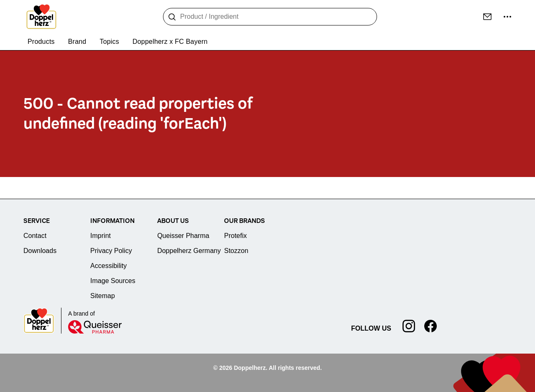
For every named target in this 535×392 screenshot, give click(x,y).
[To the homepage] (41, 17)
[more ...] (507, 17)
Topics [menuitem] (109, 42)
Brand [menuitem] (77, 42)
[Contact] (487, 17)
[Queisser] (95, 327)
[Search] (172, 17)
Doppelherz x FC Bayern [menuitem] (170, 42)
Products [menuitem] (41, 42)
